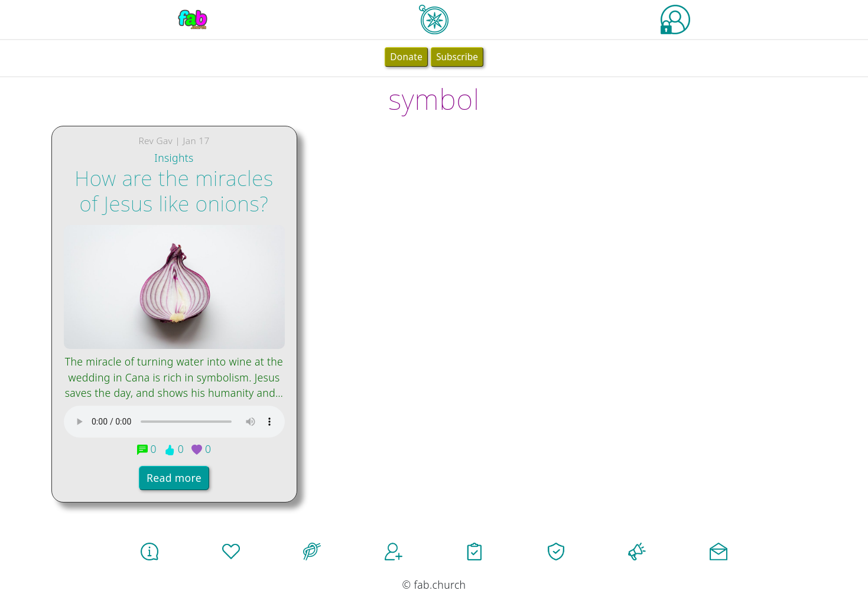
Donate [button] (406, 57)
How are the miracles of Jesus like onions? (174, 190)
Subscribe (457, 57)
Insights (174, 158)
